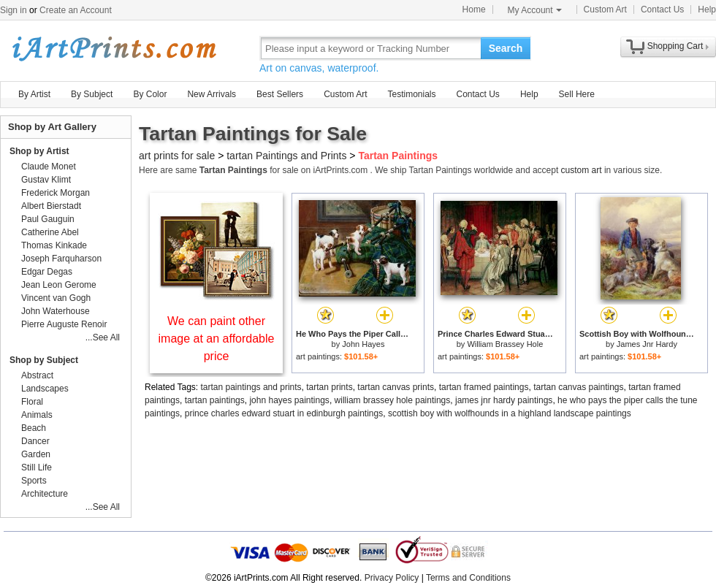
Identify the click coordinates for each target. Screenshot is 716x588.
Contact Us (662, 9)
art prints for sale (177, 156)
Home (474, 9)
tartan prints (329, 387)
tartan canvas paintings (578, 387)
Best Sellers (280, 94)
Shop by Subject (44, 360)
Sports (34, 481)
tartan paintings (215, 400)
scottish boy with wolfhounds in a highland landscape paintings (510, 413)
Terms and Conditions (468, 578)
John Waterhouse (56, 311)
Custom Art (605, 9)
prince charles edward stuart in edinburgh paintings (284, 413)
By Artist (34, 94)
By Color (150, 94)
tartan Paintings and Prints (286, 156)
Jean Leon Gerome (59, 285)
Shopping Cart (675, 46)
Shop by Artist (39, 151)
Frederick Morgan (56, 193)
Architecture (45, 494)
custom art (582, 170)
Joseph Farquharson (61, 259)
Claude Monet (49, 167)
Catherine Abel (50, 232)
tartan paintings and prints (251, 387)
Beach (34, 428)
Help (707, 9)
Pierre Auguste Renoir (64, 324)
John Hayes (363, 344)
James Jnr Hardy (647, 344)
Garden (36, 454)
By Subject (92, 94)
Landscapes (45, 389)
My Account (535, 10)
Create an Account (76, 10)
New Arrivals (212, 94)
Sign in (14, 10)
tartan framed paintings (484, 387)
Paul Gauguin (48, 219)
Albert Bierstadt (51, 206)
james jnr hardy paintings (504, 400)
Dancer (35, 441)
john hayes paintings (289, 400)
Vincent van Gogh (56, 298)
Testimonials (411, 94)
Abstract (37, 375)
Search (506, 48)
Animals (37, 415)
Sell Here (577, 94)
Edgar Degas (47, 272)
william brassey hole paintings (393, 400)
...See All (103, 337)
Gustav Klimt (46, 180)
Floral (32, 402)
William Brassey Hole (505, 344)
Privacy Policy (392, 578)
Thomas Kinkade (54, 245)
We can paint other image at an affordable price (217, 339)
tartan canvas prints (396, 387)
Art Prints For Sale (113, 48)
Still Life (37, 467)
